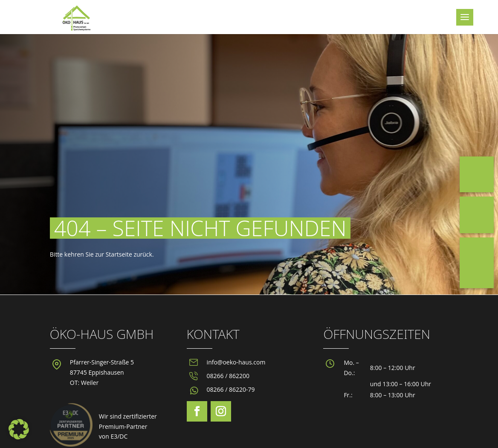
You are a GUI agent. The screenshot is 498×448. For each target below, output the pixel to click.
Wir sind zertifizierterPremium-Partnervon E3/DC (128, 426)
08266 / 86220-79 (231, 389)
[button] (19, 429)
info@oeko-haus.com (236, 362)
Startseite (119, 254)
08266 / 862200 (228, 376)
